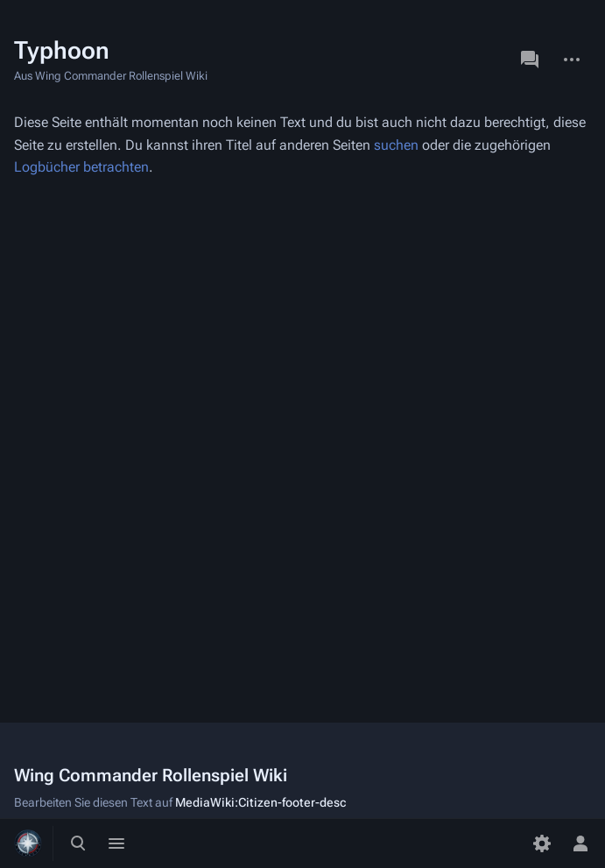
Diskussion (530, 60)
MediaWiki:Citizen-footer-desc (260, 802)
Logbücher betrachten (81, 167)
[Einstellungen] (542, 843)
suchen (396, 145)
